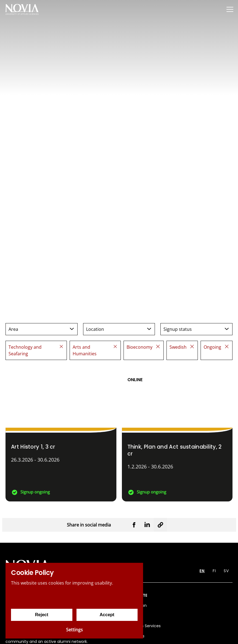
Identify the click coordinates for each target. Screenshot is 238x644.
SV (226, 571)
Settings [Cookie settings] (74, 630)
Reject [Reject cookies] (42, 615)
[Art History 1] (61, 433)
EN (202, 571)
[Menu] (230, 9)
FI (214, 571)
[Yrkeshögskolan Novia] (22, 9)
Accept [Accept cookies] (107, 615)
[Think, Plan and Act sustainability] (177, 433)
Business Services (144, 626)
